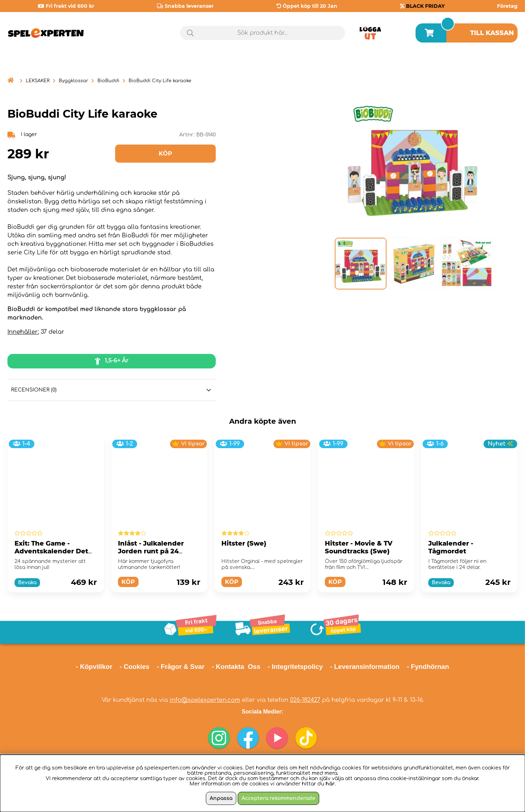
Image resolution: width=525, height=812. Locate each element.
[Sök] (263, 33)
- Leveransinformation (365, 667)
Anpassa (221, 798)
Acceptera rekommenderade (278, 798)
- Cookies (135, 667)
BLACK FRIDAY (425, 6)
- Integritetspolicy (295, 667)
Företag (507, 6)
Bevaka (27, 583)
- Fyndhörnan (428, 667)
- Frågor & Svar (180, 667)
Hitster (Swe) (244, 543)
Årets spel (425, 64)
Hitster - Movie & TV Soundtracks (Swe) (359, 547)
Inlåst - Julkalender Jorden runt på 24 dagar (151, 551)
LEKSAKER (38, 81)
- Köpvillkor (94, 667)
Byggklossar (74, 81)
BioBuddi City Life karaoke (160, 81)
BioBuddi (108, 81)
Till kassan (492, 33)
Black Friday (490, 63)
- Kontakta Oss (236, 667)
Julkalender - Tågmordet (451, 547)
